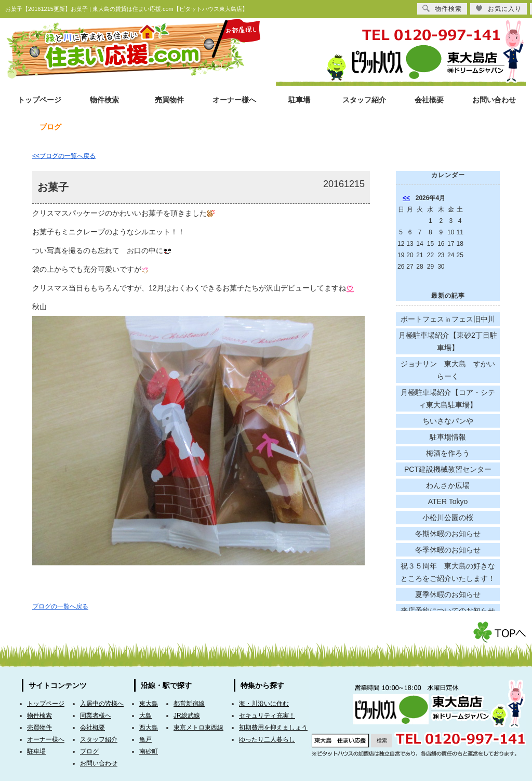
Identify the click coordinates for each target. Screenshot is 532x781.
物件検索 (104, 100)
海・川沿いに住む (264, 704)
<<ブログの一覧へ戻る (64, 156)
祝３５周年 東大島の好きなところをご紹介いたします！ (448, 572)
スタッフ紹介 (364, 100)
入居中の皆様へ (102, 704)
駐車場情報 (448, 437)
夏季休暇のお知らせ (448, 594)
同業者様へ (96, 716)
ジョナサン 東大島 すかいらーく (448, 370)
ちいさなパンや (448, 421)
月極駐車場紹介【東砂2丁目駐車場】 (448, 341)
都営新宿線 (189, 704)
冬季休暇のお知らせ (448, 550)
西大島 (149, 727)
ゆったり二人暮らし (267, 739)
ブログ (89, 751)
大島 (145, 716)
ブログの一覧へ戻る (60, 606)
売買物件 (169, 100)
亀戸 (145, 739)
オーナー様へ (234, 100)
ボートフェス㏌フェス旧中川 (448, 319)
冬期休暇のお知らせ (448, 534)
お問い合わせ (494, 100)
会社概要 (429, 100)
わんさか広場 (448, 485)
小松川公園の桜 (448, 518)
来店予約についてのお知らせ (448, 611)
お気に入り (498, 9)
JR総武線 (187, 716)
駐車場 (299, 100)
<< (406, 198)
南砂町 (149, 751)
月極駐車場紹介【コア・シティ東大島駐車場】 (448, 399)
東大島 (149, 704)
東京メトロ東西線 (198, 727)
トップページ (39, 100)
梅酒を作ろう (448, 453)
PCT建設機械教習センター (448, 469)
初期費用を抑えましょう (273, 727)
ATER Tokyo (448, 501)
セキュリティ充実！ (267, 716)
